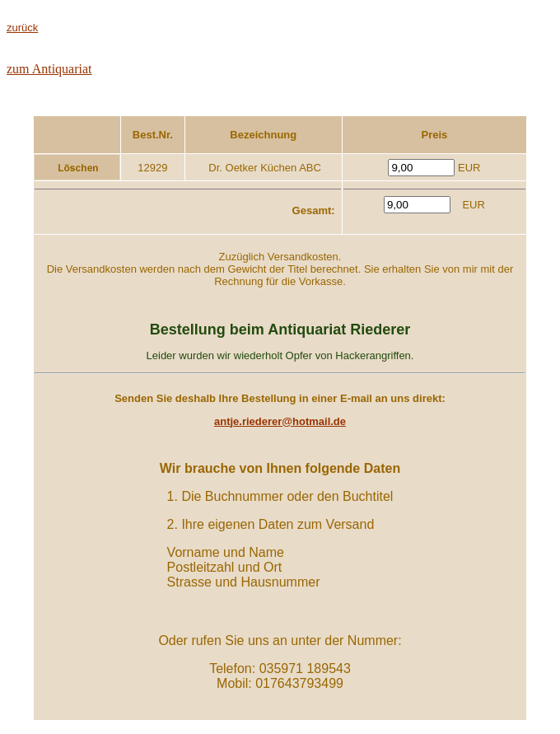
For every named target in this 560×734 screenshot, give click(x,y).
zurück (22, 28)
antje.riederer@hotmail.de (280, 421)
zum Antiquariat (49, 69)
